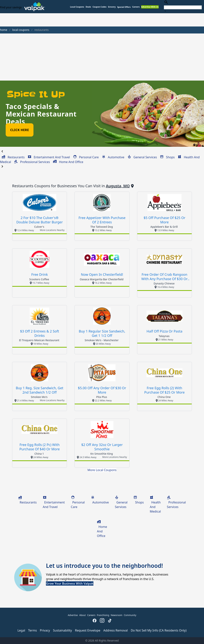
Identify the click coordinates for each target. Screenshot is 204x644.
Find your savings (11, 7)
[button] (124, 7)
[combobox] (183, 7)
